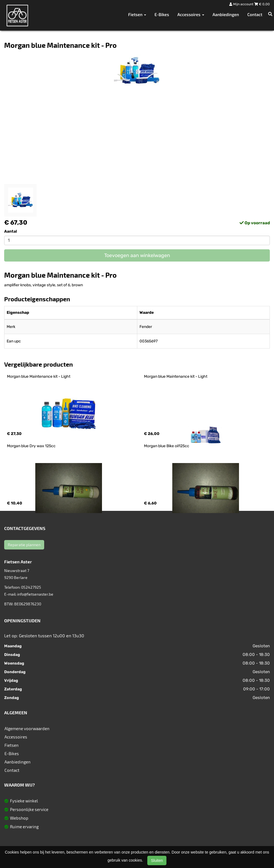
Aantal (11, 231)
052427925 (31, 587)
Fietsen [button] (137, 14)
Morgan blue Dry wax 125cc (31, 446)
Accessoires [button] (191, 14)
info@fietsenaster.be (35, 594)
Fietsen (12, 745)
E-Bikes (162, 14)
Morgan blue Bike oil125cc (167, 446)
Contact (255, 14)
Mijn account (242, 4)
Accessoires (16, 737)
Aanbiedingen (226, 14)
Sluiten (157, 860)
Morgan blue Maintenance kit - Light (39, 376)
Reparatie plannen (24, 545)
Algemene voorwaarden (27, 728)
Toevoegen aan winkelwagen (137, 255)
